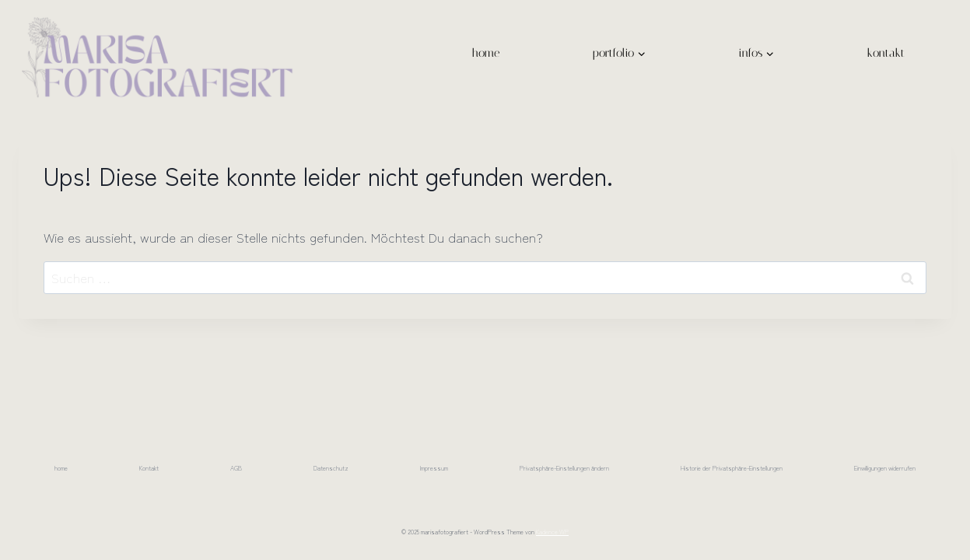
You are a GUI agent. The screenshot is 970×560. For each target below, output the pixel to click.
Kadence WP (552, 532)
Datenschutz (331, 468)
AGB (236, 468)
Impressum (434, 468)
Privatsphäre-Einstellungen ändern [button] (564, 468)
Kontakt (149, 468)
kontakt (886, 53)
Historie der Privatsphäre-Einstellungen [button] (732, 468)
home (486, 53)
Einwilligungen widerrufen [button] (885, 468)
